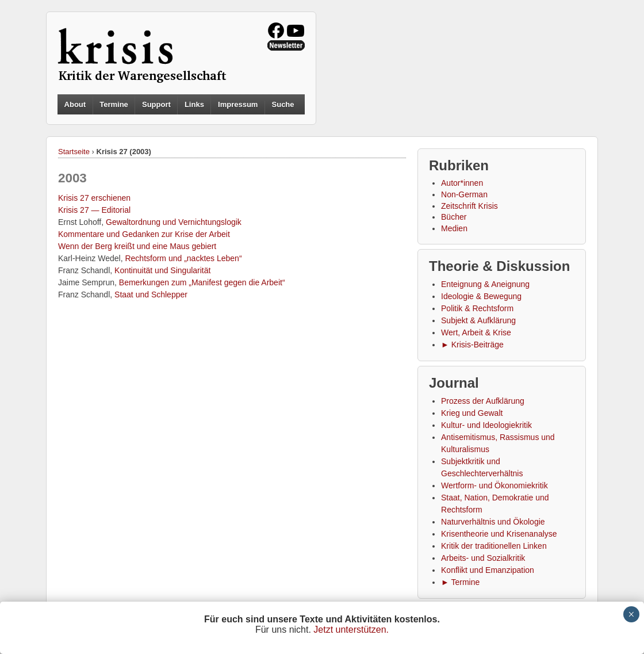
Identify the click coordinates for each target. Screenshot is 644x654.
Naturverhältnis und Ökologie (493, 522)
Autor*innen (462, 183)
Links (194, 104)
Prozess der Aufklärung (483, 401)
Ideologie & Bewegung (481, 296)
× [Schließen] (631, 614)
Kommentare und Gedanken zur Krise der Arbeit (144, 234)
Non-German (464, 194)
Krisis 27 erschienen (94, 198)
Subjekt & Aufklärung (478, 320)
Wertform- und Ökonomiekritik (494, 485)
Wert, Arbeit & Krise (476, 332)
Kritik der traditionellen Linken (494, 546)
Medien (454, 228)
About (75, 104)
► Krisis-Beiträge (472, 345)
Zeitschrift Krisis (469, 206)
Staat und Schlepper (151, 295)
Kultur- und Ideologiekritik (486, 425)
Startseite (74, 152)
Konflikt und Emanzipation (488, 570)
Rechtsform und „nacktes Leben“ (183, 258)
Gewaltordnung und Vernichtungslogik (174, 222)
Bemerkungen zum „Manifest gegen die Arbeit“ (202, 282)
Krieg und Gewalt (472, 413)
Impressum (238, 104)
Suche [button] (283, 105)
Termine (114, 104)
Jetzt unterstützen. (351, 630)
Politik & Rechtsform (477, 308)
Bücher (454, 217)
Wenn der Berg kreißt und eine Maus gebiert (137, 246)
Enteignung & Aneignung (485, 284)
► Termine (460, 582)
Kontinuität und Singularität (162, 270)
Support (156, 104)
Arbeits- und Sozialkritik (483, 558)
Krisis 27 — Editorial (94, 210)
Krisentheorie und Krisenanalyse (499, 534)
